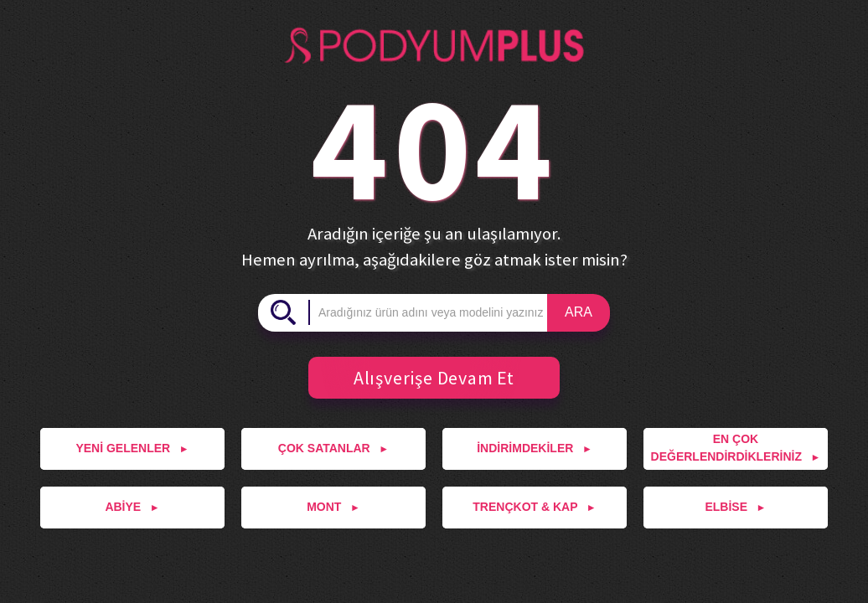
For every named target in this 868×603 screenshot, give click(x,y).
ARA (579, 312)
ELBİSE (735, 507)
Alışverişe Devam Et (425, 378)
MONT (333, 507)
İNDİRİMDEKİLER (535, 448)
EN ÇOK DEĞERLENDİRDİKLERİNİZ (736, 448)
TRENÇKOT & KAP (534, 507)
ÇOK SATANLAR (333, 448)
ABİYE (132, 507)
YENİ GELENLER (132, 448)
